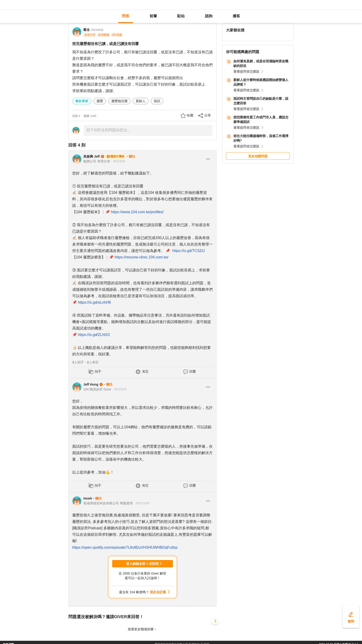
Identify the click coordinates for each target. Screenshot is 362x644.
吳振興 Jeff (92, 156)
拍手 (98, 371)
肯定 (145, 371)
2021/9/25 (97, 30)
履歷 (100, 101)
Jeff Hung (91, 384)
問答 (126, 16)
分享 (208, 115)
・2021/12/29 (141, 503)
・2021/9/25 (118, 161)
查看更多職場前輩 (141, 629)
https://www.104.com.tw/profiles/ (137, 212)
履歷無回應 (119, 101)
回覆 (193, 371)
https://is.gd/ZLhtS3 (94, 335)
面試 (157, 101)
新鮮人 (141, 101)
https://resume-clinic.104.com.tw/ (142, 257)
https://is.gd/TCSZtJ (188, 251)
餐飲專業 (82, 101)
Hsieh (88, 498)
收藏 (190, 115)
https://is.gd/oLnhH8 (94, 302)
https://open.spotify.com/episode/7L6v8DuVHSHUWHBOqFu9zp (125, 547)
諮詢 (209, 16)
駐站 (181, 16)
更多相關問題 (258, 156)
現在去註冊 (158, 592)
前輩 (153, 16)
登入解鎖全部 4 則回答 (142, 564)
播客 (236, 16)
